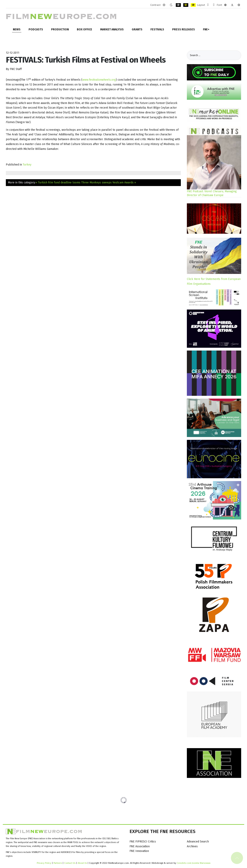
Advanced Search (198, 842)
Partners (58, 863)
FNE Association (140, 846)
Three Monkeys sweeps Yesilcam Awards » (109, 183)
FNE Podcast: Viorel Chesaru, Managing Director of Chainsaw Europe (212, 193)
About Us (82, 863)
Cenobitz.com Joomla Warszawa (194, 863)
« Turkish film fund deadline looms (58, 183)
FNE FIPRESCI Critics (143, 842)
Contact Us (70, 863)
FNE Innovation (139, 851)
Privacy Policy (44, 863)
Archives (192, 846)
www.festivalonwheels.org (99, 80)
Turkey (27, 165)
